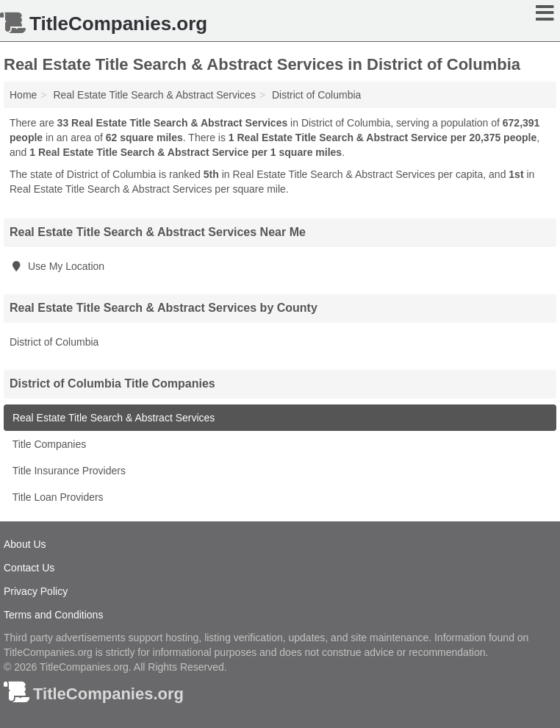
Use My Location (57, 266)
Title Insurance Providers (68, 471)
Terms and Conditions (53, 615)
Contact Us (29, 568)
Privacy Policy (36, 591)
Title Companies (48, 444)
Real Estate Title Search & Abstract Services (112, 418)
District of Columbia (54, 342)
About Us (25, 544)
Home (23, 95)
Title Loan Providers (57, 497)
